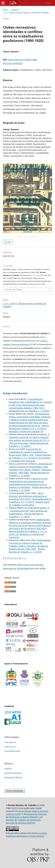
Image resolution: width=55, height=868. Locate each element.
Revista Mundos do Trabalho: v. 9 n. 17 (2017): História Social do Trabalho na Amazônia (30, 502)
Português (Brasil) (13, 777)
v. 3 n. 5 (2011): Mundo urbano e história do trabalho (26, 13)
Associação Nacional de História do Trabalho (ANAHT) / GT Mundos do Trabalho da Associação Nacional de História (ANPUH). (26, 818)
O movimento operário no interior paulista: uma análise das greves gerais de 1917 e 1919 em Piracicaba (29, 439)
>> (25, 558)
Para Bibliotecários (12, 751)
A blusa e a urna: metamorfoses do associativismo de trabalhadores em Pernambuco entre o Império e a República (28, 483)
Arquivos (15, 10)
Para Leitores (10, 742)
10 (20, 558)
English (8, 769)
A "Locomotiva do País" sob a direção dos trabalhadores (29, 511)
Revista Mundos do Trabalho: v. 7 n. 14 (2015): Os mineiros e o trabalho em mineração (30, 458)
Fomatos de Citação (14, 289)
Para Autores (10, 747)
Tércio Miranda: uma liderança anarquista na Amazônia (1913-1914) (28, 496)
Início (5, 10)
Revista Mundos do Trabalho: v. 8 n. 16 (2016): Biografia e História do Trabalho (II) (29, 428)
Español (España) (13, 773)
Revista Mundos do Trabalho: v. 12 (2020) (29, 411)
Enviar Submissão (15, 791)
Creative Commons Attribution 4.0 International (26, 835)
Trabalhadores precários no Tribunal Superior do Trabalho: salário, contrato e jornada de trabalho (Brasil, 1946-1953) (30, 545)
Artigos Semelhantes (15, 393)
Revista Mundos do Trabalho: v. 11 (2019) (26, 515)
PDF (9, 242)
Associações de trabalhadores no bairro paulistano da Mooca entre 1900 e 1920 (28, 452)
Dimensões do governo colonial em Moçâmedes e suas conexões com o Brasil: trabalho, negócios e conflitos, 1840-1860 (30, 468)
